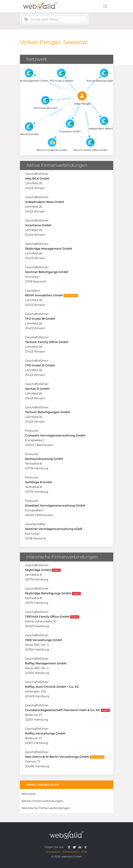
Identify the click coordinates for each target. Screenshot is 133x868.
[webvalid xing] (86, 847)
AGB (84, 852)
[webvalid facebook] (70, 847)
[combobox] (54, 19)
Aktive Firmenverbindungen (42, 801)
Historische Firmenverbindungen (46, 808)
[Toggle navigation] (105, 6)
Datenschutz (71, 852)
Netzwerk (29, 794)
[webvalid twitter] (75, 847)
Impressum (53, 852)
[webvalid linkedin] (81, 847)
